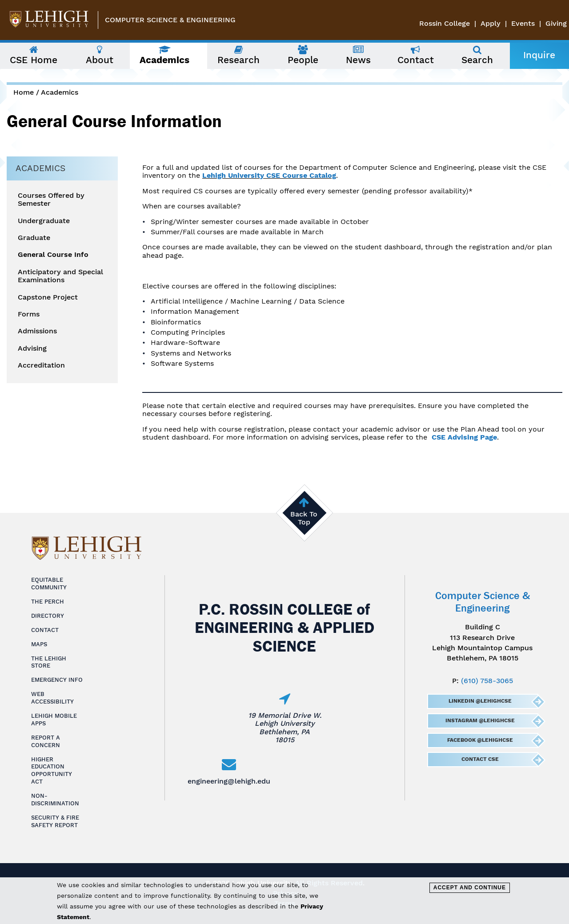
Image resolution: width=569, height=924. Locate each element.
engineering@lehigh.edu (229, 781)
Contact (45, 630)
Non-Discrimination (55, 800)
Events (523, 23)
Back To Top (304, 518)
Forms (29, 314)
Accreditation (41, 365)
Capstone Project (48, 297)
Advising (32, 348)
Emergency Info (57, 680)
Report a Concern (46, 741)
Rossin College (445, 23)
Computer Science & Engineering (170, 20)
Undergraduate (44, 221)
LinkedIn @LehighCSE (480, 701)
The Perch (48, 602)
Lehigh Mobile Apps (54, 720)
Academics (60, 92)
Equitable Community (49, 584)
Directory (48, 616)
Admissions (37, 331)
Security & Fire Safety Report (55, 821)
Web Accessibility (52, 698)
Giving (556, 23)
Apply (491, 23)
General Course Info (53, 255)
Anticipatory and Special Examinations (60, 276)
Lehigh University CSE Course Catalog (269, 175)
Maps (39, 644)
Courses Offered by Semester (51, 200)
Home (24, 92)
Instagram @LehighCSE (480, 720)
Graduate (34, 238)
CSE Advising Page (464, 437)
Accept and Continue (470, 888)
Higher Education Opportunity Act (52, 771)
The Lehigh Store (49, 662)
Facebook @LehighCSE (480, 740)
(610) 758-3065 (487, 681)
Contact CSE (480, 759)
